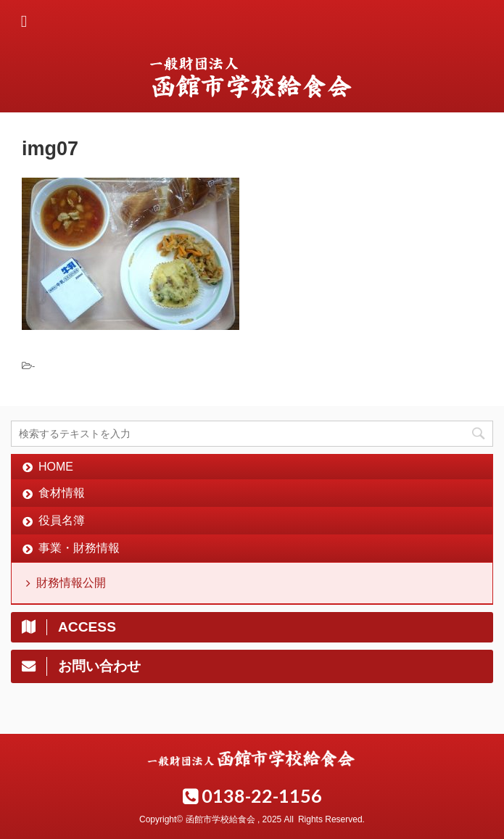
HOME (56, 467)
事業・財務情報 (79, 548)
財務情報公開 (71, 583)
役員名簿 (62, 520)
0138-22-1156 (252, 795)
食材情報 (62, 493)
